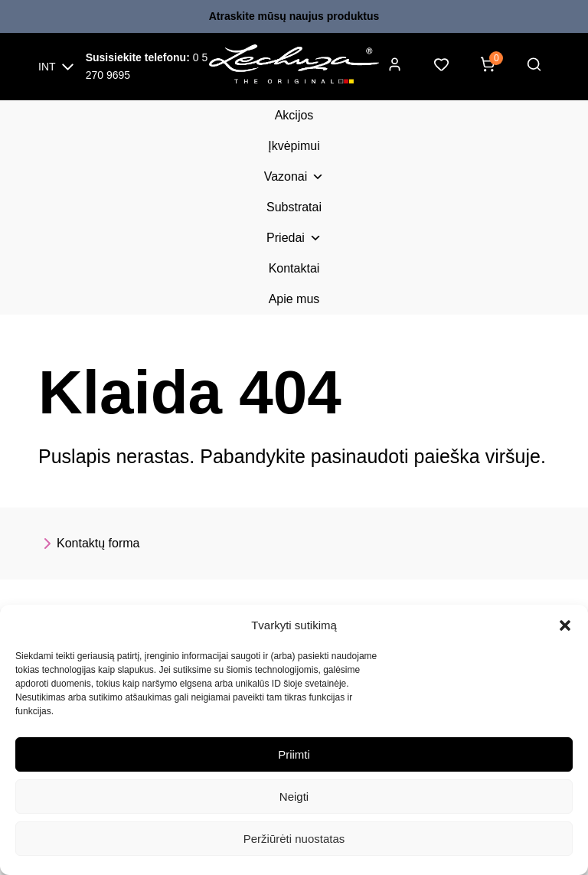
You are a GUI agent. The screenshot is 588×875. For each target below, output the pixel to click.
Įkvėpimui (294, 146)
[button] (565, 625)
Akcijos (294, 115)
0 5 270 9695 (147, 66)
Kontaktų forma (89, 544)
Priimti (294, 754)
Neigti (294, 797)
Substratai (294, 207)
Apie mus (294, 299)
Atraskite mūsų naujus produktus (294, 16)
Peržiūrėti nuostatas (294, 839)
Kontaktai (294, 268)
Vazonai (294, 177)
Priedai (294, 238)
